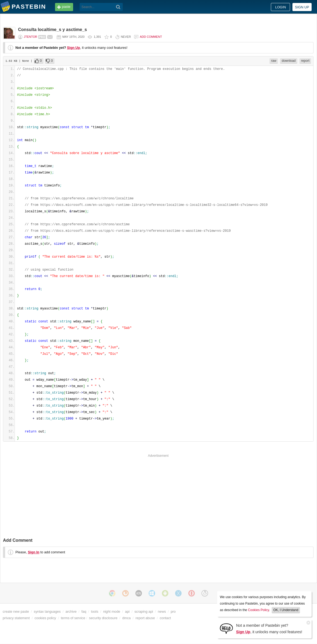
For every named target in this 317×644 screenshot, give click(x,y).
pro (173, 611)
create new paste (16, 611)
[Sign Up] (226, 628)
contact (165, 618)
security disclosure (103, 618)
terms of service (73, 618)
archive (71, 611)
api (127, 611)
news (162, 611)
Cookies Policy (258, 610)
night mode (112, 611)
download (289, 61)
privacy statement (16, 618)
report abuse (145, 618)
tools (95, 611)
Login (281, 7)
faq (84, 611)
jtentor (30, 37)
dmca (126, 618)
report (305, 61)
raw (274, 61)
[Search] (118, 7)
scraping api (144, 611)
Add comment (151, 37)
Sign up (302, 7)
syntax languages (47, 611)
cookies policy (45, 618)
